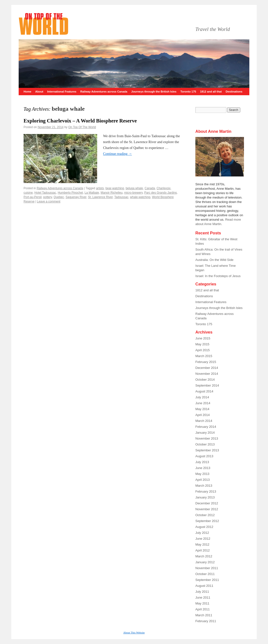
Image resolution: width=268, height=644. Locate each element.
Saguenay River (76, 197)
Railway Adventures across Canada (104, 92)
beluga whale (134, 188)
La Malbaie (92, 193)
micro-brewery (133, 193)
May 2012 (202, 544)
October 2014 (205, 380)
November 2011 (207, 568)
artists (100, 188)
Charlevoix (164, 188)
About (39, 92)
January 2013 (205, 497)
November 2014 (207, 374)
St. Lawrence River (100, 197)
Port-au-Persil (33, 197)
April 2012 (203, 550)
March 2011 (204, 615)
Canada (150, 188)
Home (27, 92)
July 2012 (202, 533)
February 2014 (206, 427)
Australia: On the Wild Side (214, 260)
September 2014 (207, 385)
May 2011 (202, 603)
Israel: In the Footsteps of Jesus (218, 276)
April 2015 (203, 350)
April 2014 (203, 415)
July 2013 (202, 462)
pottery (48, 197)
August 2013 (204, 456)
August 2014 (204, 391)
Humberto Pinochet (70, 193)
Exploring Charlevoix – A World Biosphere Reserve (80, 121)
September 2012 (207, 521)
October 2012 (205, 515)
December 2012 (207, 503)
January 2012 (205, 562)
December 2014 (207, 368)
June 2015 (203, 338)
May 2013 (202, 474)
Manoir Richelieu (112, 193)
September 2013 (207, 450)
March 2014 (204, 421)
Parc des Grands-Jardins (161, 193)
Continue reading (118, 154)
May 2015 (202, 344)
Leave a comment (49, 201)
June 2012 (203, 539)
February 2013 (206, 491)
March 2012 (204, 556)
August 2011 (204, 586)
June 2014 (203, 403)
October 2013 (205, 444)
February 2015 (206, 362)
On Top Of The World (82, 127)
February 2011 (206, 621)
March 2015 (204, 356)
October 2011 (205, 574)
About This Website (134, 632)
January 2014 (205, 433)
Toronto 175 (188, 92)
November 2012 (207, 509)
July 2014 (202, 397)
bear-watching (115, 188)
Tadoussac (121, 197)
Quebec (59, 197)
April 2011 (203, 609)
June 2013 (203, 468)
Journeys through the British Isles (154, 92)
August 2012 (204, 527)
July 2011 (202, 592)
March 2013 (204, 486)
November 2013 (207, 438)
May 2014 (202, 409)
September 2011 (207, 580)
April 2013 (203, 480)
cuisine (28, 193)
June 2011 (203, 597)
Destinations (234, 92)
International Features (62, 92)
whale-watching (140, 197)
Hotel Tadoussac (45, 193)
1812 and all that (211, 92)
